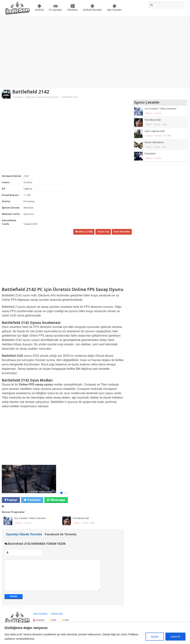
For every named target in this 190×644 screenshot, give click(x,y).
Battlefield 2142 (31, 92)
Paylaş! (12, 500)
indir (85, 232)
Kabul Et (175, 637)
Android (39, 10)
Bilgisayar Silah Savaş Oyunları (42, 97)
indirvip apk (57, 619)
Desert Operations (154, 142)
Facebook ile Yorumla (61, 534)
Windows (72, 10)
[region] (95, 633)
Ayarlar (155, 637)
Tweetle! (34, 500)
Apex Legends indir (155, 131)
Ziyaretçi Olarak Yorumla (24, 534)
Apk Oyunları (114, 10)
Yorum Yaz (103, 232)
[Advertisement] (34, 52)
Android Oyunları (92, 10)
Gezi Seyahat (40, 619)
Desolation (150, 154)
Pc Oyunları (55, 10)
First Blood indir (81, 518)
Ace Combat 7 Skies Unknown (30, 518)
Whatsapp (58, 500)
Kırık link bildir (122, 232)
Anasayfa (18, 97)
